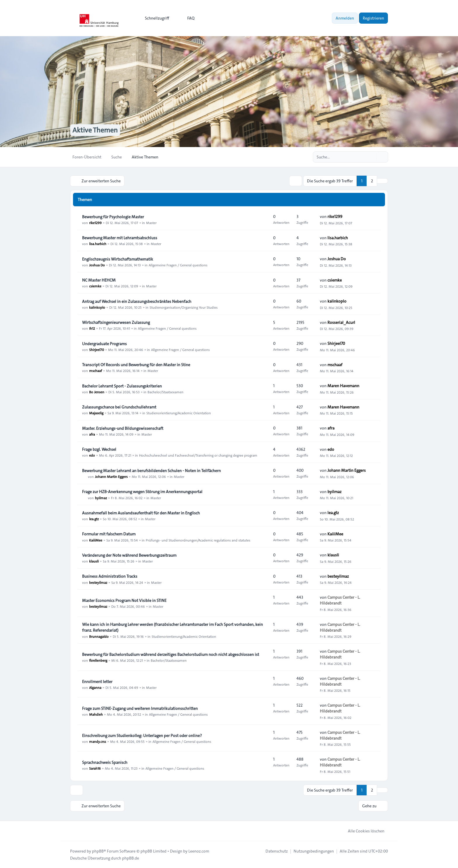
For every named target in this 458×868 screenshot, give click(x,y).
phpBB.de (131, 858)
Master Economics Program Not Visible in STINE (124, 600)
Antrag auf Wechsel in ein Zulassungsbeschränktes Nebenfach (137, 301)
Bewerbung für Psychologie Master (113, 217)
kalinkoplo (97, 307)
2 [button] (372, 181)
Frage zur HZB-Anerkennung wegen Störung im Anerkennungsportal (142, 492)
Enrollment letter (97, 682)
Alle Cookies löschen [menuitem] (362, 831)
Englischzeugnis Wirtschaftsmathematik (118, 259)
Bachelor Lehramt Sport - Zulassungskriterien (122, 386)
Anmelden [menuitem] (345, 18)
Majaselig (96, 413)
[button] (382, 181)
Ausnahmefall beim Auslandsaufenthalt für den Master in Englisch (141, 513)
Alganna (95, 687)
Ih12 (92, 328)
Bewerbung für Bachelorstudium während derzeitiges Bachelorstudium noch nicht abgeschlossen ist (171, 654)
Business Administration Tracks (110, 576)
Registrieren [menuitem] (373, 18)
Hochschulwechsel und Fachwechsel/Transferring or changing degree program (198, 455)
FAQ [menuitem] (187, 18)
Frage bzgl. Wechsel (99, 449)
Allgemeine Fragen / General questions (178, 265)
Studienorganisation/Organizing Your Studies (184, 307)
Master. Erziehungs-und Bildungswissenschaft (123, 428)
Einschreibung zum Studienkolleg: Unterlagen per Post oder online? (142, 736)
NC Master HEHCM (99, 280)
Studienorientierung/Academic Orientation (179, 413)
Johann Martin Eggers (111, 476)
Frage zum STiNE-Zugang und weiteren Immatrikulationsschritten (140, 708)
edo (92, 455)
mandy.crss (98, 741)
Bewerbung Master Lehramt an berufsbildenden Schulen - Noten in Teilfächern (151, 471)
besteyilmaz (98, 582)
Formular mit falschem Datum (109, 534)
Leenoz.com (199, 851)
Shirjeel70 (97, 350)
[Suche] (372, 157)
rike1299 (95, 223)
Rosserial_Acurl (341, 322)
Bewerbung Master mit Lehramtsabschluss (120, 238)
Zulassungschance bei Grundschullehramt (119, 407)
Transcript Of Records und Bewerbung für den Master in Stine (136, 365)
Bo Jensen (97, 392)
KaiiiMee (96, 540)
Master (151, 223)
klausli (94, 561)
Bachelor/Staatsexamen (165, 392)
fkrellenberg (98, 660)
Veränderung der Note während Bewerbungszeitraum (129, 555)
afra (92, 434)
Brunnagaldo (99, 636)
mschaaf (96, 371)
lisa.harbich (98, 244)
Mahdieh (96, 714)
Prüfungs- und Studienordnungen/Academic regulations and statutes (198, 540)
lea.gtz (94, 519)
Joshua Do (97, 265)
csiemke (95, 286)
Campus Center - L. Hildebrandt (340, 600)
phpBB (98, 851)
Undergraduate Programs (104, 344)
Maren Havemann (343, 386)
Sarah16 (95, 768)
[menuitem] (154, 18)
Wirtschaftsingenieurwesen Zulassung (116, 322)
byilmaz (101, 497)
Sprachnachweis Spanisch (105, 762)
